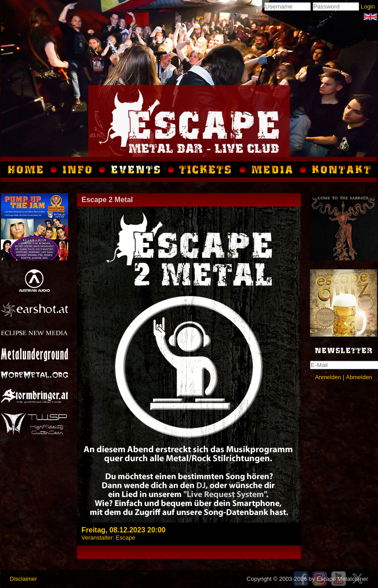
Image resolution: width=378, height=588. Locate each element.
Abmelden (359, 377)
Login (368, 6)
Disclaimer (24, 579)
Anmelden (328, 377)
